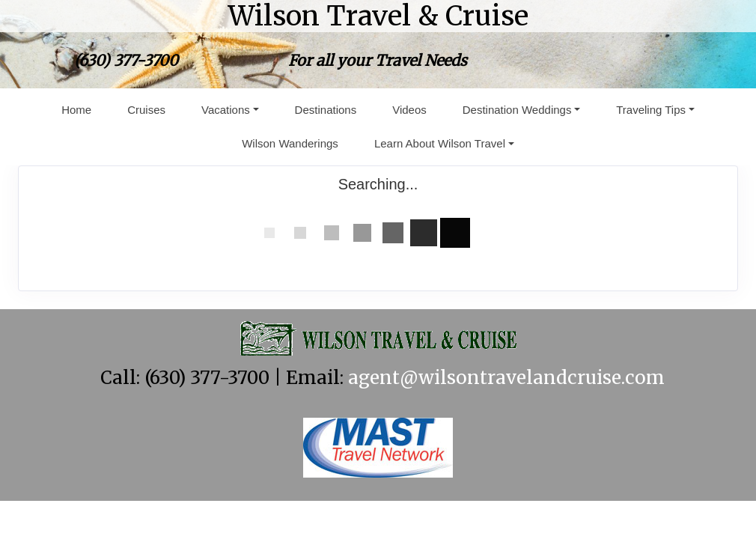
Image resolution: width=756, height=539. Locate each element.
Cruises (146, 110)
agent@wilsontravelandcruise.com (506, 378)
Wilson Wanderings (290, 143)
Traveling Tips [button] (651, 110)
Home (76, 110)
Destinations (326, 110)
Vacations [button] (226, 110)
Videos (409, 110)
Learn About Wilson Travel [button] (440, 143)
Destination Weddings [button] (517, 110)
